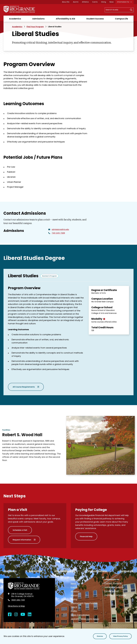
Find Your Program (35, 27)
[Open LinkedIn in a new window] (30, 614)
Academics (15, 19)
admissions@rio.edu (60, 229)
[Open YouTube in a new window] (23, 614)
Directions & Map (16, 606)
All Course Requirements (24, 387)
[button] (100, 636)
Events (95, 2)
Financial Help (86, 536)
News (112, 2)
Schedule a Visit (20, 530)
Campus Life (121, 19)
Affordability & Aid (65, 19)
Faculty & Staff (112, 591)
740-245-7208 (58, 233)
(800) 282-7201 (18, 600)
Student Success (95, 19)
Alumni (76, 2)
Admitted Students (114, 587)
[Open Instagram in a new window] (16, 614)
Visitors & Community (115, 595)
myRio (74, 611)
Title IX (74, 607)
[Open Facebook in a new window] (10, 614)
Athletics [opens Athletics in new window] (85, 2)
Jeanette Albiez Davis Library (85, 619)
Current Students (113, 583)
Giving (104, 2)
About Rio (66, 2)
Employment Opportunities (84, 603)
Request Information (22, 540)
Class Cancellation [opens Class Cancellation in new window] (80, 615)
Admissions (38, 19)
